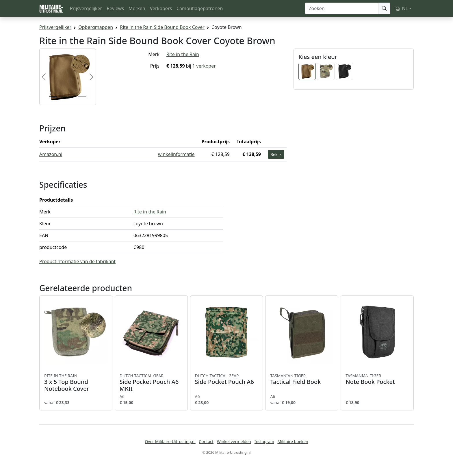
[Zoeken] (342, 8)
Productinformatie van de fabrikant (77, 261)
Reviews (115, 8)
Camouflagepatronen (200, 8)
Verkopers (161, 8)
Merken (137, 8)
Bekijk (276, 154)
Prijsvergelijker (86, 8)
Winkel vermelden (234, 441)
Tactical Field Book (302, 379)
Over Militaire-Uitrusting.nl (170, 441)
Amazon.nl (51, 154)
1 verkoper (204, 66)
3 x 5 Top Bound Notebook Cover (76, 383)
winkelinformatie (176, 154)
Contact (206, 441)
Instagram (264, 441)
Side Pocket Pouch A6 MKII (151, 383)
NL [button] (401, 8)
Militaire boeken (293, 441)
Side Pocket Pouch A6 (227, 379)
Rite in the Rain (183, 54)
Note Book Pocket (377, 379)
